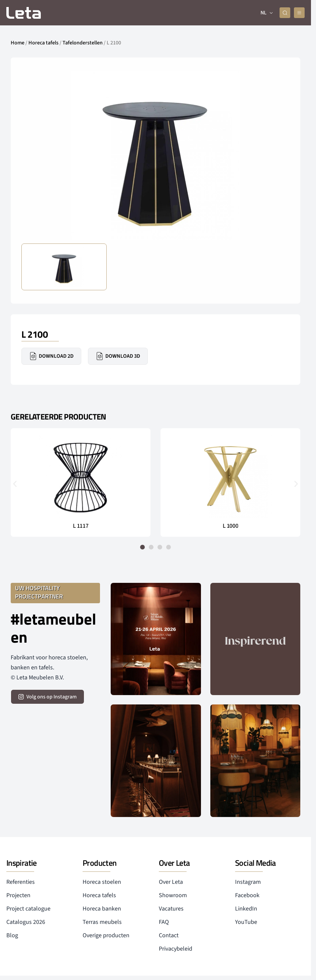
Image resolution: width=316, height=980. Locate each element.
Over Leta (171, 882)
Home (18, 43)
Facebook (247, 895)
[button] (15, 484)
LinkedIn (246, 909)
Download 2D (51, 356)
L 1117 (81, 526)
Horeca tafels (43, 43)
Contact (169, 935)
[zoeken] (285, 13)
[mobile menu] (299, 13)
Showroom (173, 895)
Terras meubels (102, 922)
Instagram (248, 882)
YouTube (246, 922)
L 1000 (230, 526)
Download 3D (118, 356)
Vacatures (171, 909)
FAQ (164, 922)
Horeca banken (102, 909)
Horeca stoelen (102, 882)
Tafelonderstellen (83, 43)
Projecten (18, 895)
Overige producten (106, 935)
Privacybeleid (176, 949)
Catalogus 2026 (26, 922)
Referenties (21, 882)
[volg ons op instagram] (47, 697)
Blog (12, 935)
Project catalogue (28, 909)
